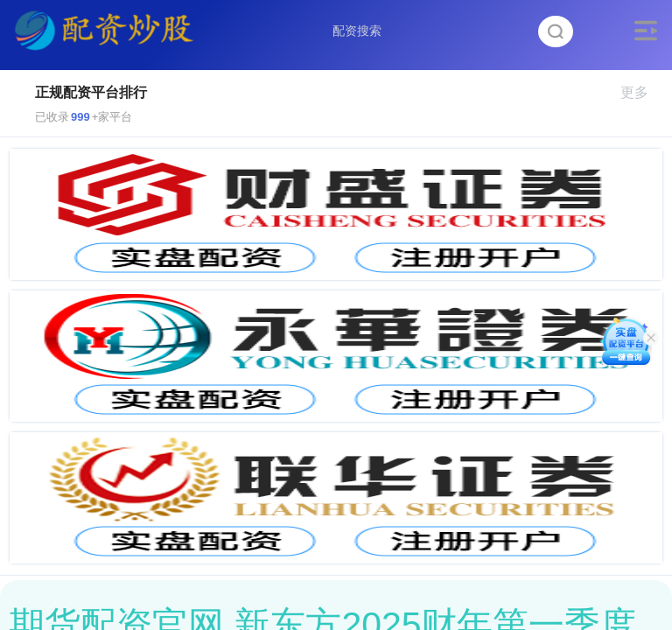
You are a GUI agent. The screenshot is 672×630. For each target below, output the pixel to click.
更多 (642, 92)
